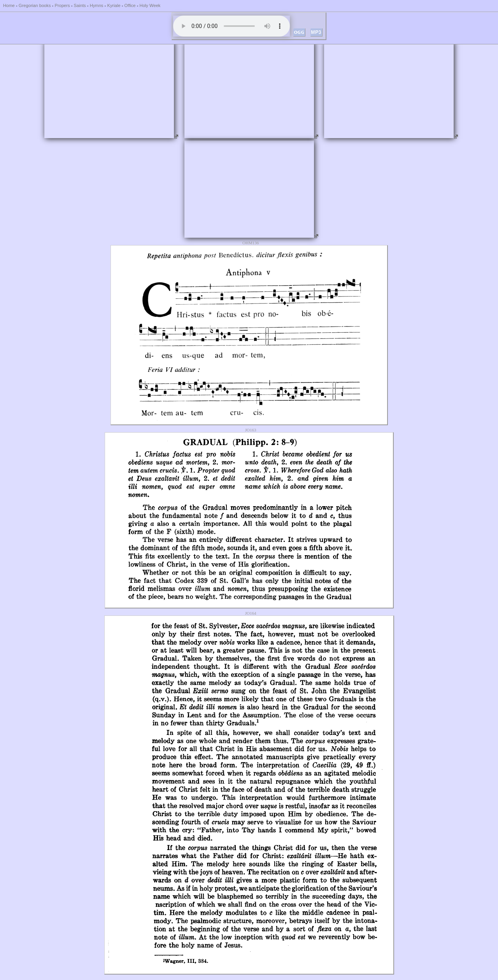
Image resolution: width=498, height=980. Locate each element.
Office (130, 5)
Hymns (97, 5)
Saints (80, 5)
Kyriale (114, 5)
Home (9, 5)
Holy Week (150, 5)
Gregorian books (35, 5)
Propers (62, 5)
